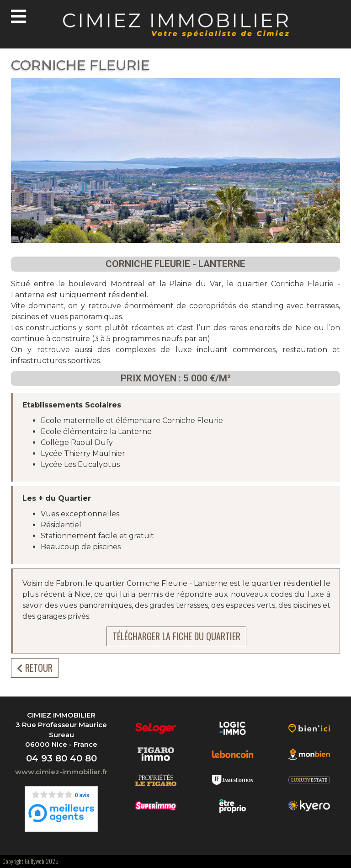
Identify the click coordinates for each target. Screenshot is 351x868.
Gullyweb (35, 861)
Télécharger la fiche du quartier (176, 636)
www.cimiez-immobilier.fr (61, 772)
